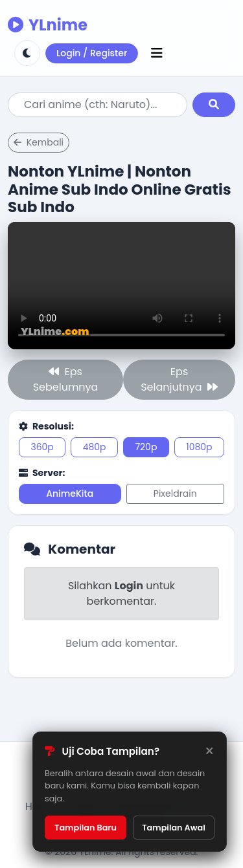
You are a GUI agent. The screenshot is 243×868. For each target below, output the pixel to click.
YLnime (48, 25)
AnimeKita (70, 494)
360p (42, 447)
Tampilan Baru (86, 828)
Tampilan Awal (174, 828)
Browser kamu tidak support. (121, 286)
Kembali (39, 142)
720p (146, 447)
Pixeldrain (175, 494)
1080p (199, 447)
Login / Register (92, 53)
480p (95, 447)
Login (129, 586)
